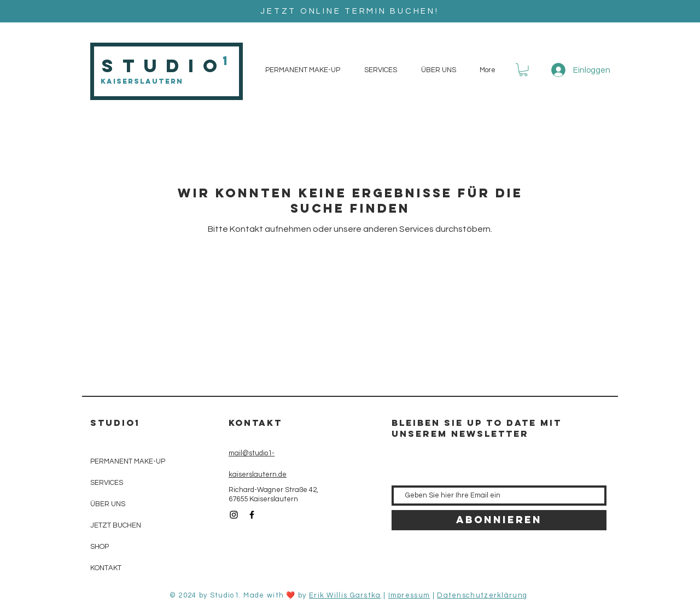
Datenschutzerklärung (482, 595)
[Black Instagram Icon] (234, 515)
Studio (164, 66)
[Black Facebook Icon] (252, 515)
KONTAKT (106, 568)
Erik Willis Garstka (345, 595)
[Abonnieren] (499, 520)
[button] (523, 70)
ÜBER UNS (108, 504)
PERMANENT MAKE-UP (128, 461)
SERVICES (107, 483)
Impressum (409, 595)
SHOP (100, 547)
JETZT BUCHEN (116, 525)
